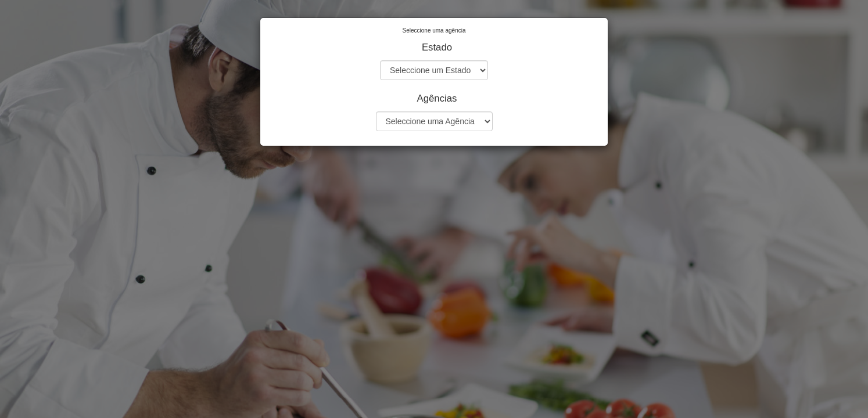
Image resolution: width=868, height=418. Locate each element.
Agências (437, 98)
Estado (437, 47)
